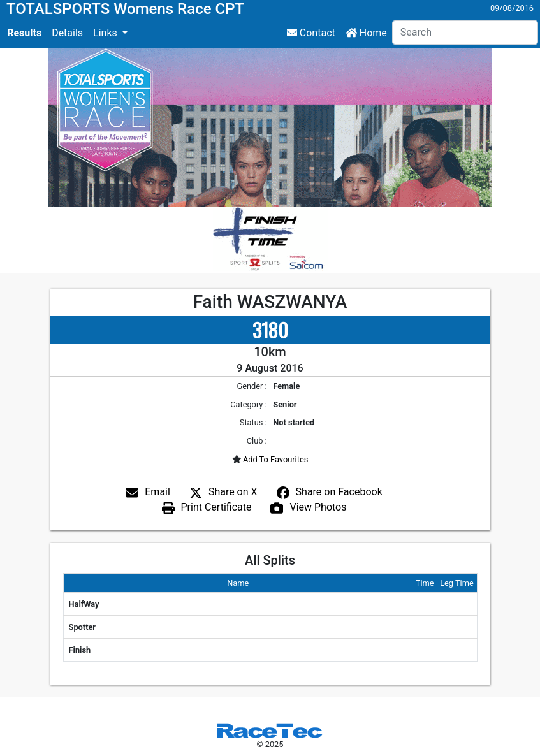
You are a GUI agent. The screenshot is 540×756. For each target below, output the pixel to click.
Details (67, 33)
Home (366, 33)
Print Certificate (216, 507)
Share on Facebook (339, 492)
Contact (311, 33)
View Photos (318, 507)
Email (157, 492)
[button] (110, 33)
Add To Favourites (275, 459)
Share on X (233, 492)
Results (24, 33)
